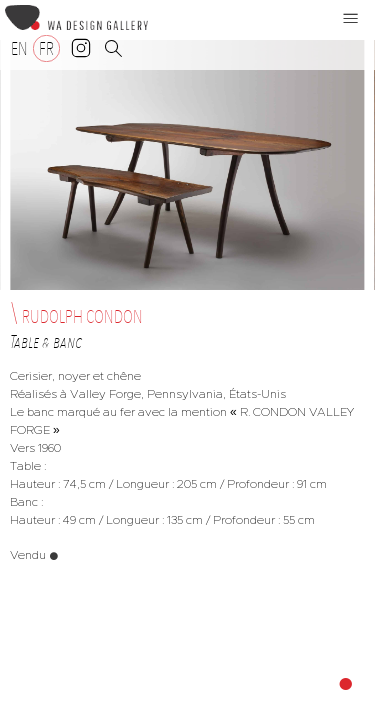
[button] (351, 18)
